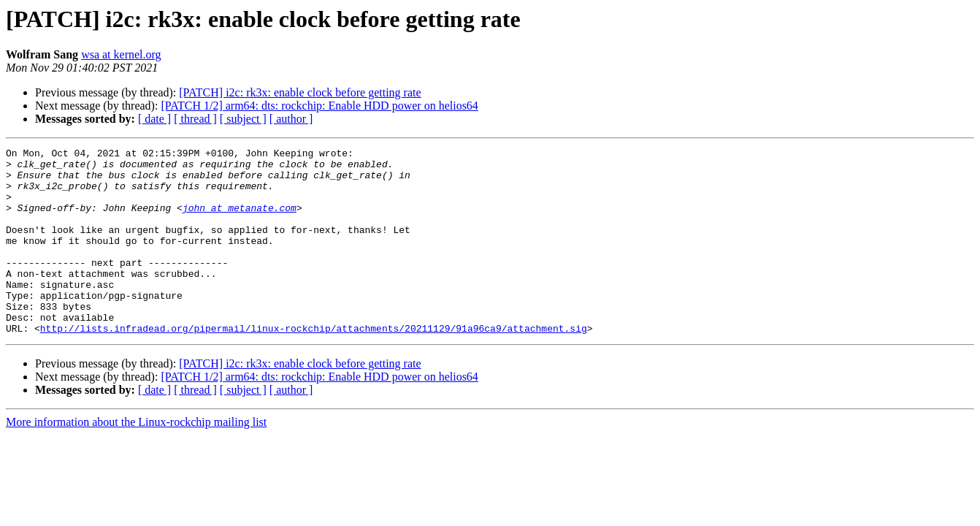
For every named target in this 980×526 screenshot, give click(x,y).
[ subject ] (243, 119)
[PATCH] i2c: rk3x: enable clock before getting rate (300, 92)
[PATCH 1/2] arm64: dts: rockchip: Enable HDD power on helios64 (319, 106)
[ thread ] (195, 119)
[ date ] (154, 119)
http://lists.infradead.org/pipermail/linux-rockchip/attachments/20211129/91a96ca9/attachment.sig (314, 365)
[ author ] (291, 119)
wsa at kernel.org (121, 54)
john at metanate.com (240, 221)
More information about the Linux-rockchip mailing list (136, 459)
